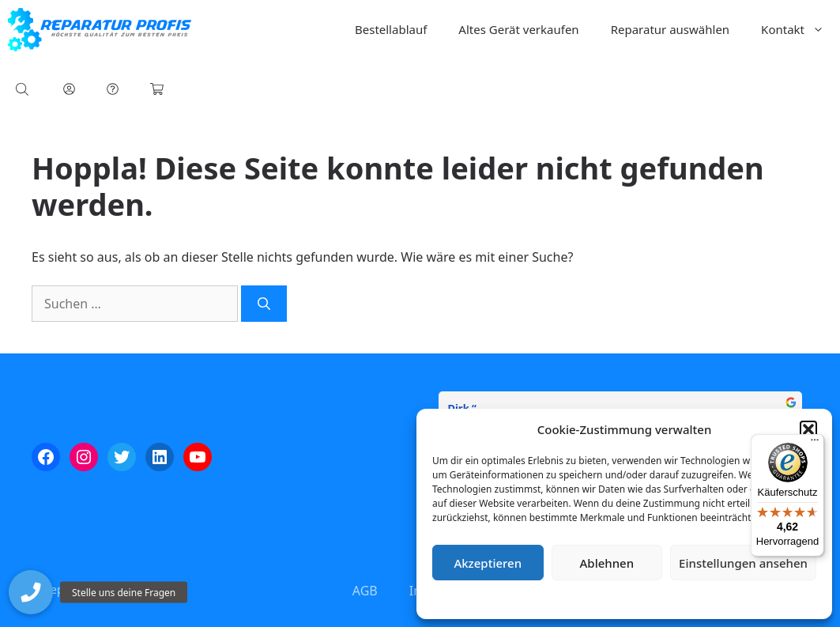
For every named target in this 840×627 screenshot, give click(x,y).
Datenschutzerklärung (636, 599)
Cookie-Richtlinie (541, 599)
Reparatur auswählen (670, 29)
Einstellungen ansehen (743, 563)
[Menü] (815, 444)
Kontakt (800, 30)
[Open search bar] (24, 89)
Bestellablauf (391, 29)
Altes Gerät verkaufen (518, 29)
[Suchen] (264, 304)
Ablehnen (607, 563)
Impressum (718, 599)
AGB (365, 591)
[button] (808, 429)
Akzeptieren (488, 563)
